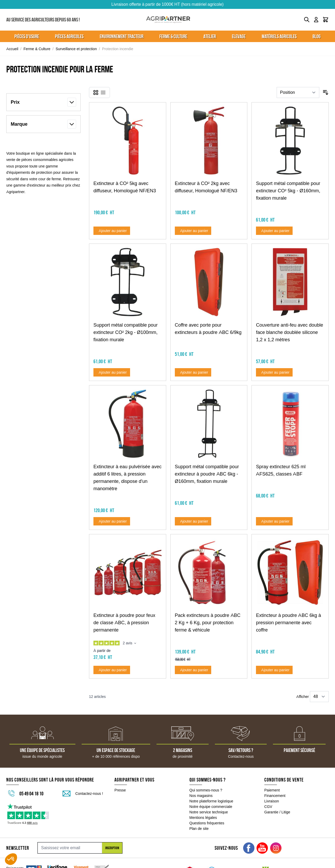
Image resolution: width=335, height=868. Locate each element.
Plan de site (199, 829)
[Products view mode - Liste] (103, 92)
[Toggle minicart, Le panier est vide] (326, 20)
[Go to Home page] (168, 20)
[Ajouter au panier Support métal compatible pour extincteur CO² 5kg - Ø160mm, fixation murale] (274, 231)
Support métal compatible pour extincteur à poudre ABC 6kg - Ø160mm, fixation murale (207, 474)
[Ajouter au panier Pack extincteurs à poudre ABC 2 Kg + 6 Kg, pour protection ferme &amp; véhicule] (193, 670)
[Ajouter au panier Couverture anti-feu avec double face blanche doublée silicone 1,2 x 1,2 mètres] (274, 372)
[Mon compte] (316, 20)
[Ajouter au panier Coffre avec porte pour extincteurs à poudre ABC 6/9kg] (193, 372)
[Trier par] (298, 92)
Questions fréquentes (207, 823)
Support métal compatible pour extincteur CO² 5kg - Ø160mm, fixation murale (288, 191)
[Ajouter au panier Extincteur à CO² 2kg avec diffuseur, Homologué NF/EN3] (193, 231)
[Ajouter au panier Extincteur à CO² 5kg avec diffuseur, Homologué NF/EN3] (112, 231)
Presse (120, 790)
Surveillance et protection (76, 49)
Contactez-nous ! (89, 794)
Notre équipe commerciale (211, 807)
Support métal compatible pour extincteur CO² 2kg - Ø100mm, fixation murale (125, 332)
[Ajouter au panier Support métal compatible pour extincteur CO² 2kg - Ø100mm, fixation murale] (112, 372)
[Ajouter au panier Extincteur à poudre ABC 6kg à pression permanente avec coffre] (274, 670)
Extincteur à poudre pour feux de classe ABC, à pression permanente (124, 623)
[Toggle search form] (307, 20)
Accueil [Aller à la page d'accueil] (12, 49)
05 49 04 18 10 (31, 794)
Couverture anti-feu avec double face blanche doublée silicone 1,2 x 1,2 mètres (289, 332)
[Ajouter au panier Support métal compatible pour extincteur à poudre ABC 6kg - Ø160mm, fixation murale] (193, 521)
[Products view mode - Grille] (96, 92)
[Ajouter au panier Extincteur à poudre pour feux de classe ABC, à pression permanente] (112, 670)
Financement (275, 796)
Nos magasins (201, 796)
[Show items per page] (319, 697)
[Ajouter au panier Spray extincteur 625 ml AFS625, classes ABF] (274, 521)
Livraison (272, 801)
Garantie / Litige (277, 812)
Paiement (272, 790)
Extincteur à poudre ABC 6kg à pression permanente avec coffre (288, 623)
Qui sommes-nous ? (206, 790)
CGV (268, 807)
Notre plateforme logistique (211, 801)
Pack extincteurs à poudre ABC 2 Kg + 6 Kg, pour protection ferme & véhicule (208, 623)
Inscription (112, 848)
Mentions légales (203, 818)
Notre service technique (209, 812)
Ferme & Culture (37, 49)
